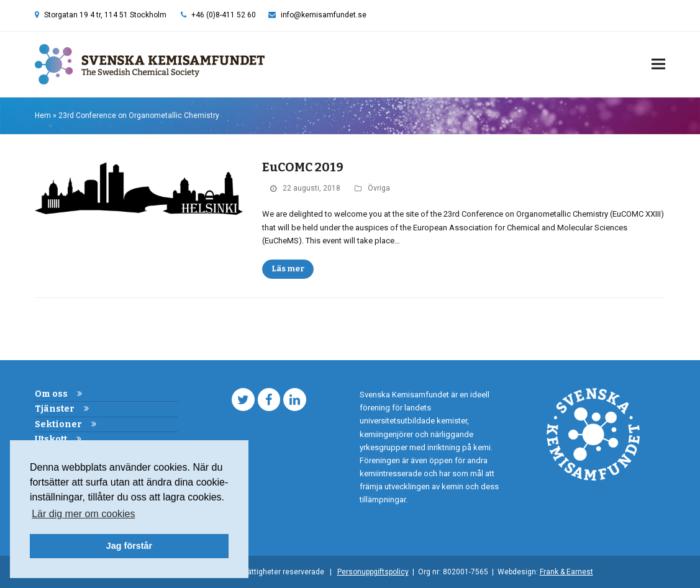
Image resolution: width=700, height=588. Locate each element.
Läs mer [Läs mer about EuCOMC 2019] (288, 269)
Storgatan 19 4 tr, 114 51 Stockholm (105, 15)
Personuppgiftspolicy (373, 572)
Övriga (379, 188)
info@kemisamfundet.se (324, 15)
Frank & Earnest (566, 572)
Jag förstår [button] (129, 546)
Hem (43, 115)
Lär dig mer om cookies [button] (83, 514)
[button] (658, 64)
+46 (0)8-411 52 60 (224, 15)
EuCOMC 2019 (303, 167)
